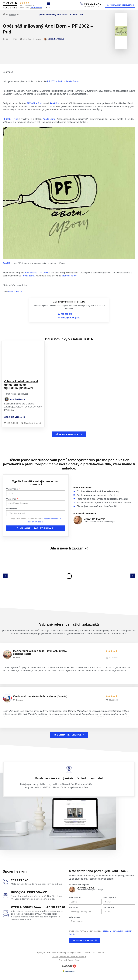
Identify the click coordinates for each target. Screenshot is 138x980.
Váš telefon (12, 509)
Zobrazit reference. (36, 8)
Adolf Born (55, 103)
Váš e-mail (12, 499)
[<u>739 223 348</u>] (5, 882)
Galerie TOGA (15, 292)
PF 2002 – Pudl (55, 81)
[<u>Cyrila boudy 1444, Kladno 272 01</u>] (6, 913)
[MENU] (48, 3)
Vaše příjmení (110, 897)
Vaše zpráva (75, 917)
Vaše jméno (12, 489)
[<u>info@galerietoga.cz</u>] (5, 896)
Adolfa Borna (72, 81)
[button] (5, 576)
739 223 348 (93, 4)
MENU (48, 8)
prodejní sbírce (69, 276)
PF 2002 (44, 273)
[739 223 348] (81, 4)
